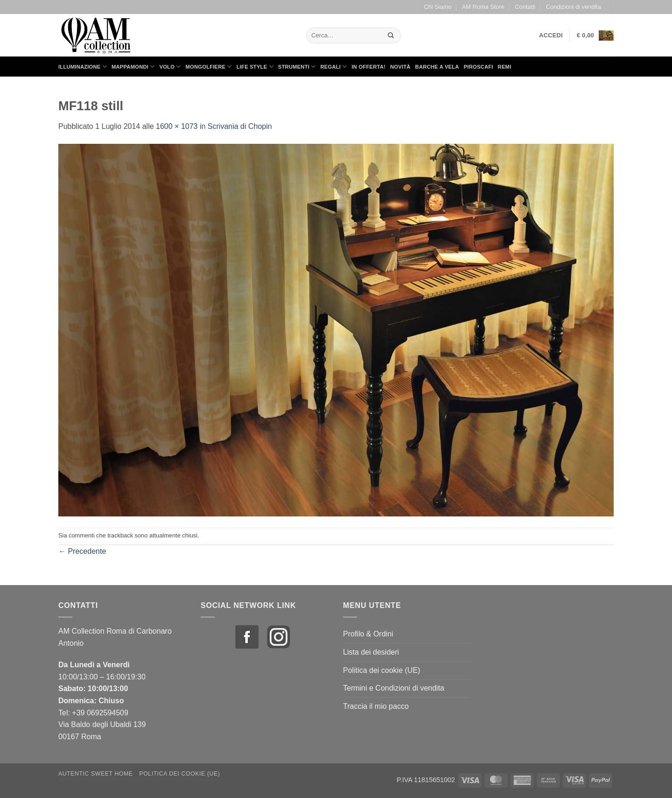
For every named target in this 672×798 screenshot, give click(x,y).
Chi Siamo (437, 7)
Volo (170, 67)
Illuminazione (83, 67)
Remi (505, 67)
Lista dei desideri (371, 652)
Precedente (82, 551)
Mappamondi (133, 67)
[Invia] (391, 35)
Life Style (255, 67)
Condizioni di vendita (574, 7)
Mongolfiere (209, 67)
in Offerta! (369, 67)
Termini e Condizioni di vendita (394, 688)
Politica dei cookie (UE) (381, 670)
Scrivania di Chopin (240, 126)
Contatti (525, 7)
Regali (333, 67)
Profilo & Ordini (368, 634)
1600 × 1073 (177, 126)
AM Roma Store (483, 7)
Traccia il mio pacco (376, 706)
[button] (551, 35)
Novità (400, 67)
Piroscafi (479, 67)
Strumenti (297, 67)
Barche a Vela (437, 67)
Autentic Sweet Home (96, 774)
